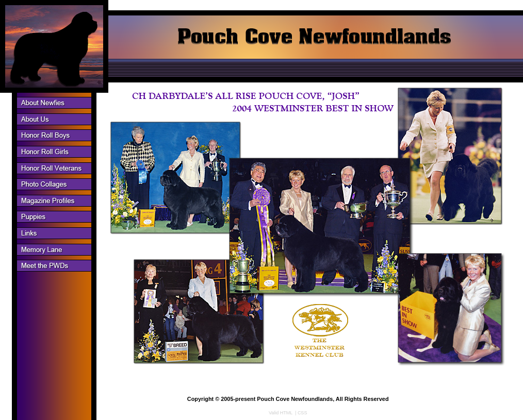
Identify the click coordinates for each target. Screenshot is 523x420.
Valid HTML (281, 413)
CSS (303, 413)
